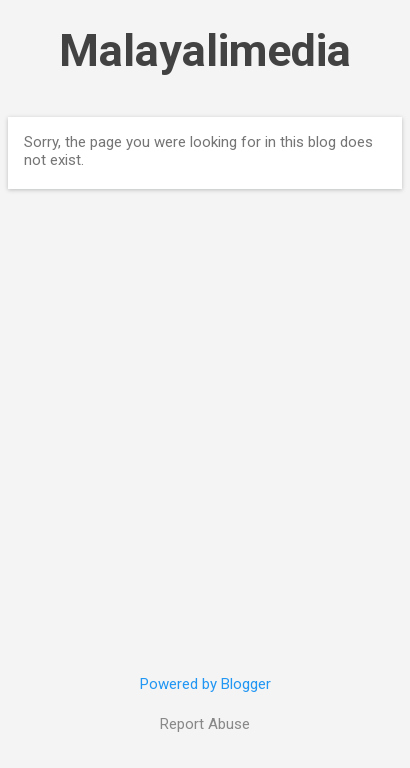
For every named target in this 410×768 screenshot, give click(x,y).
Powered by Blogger (205, 684)
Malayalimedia (205, 50)
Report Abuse (205, 724)
